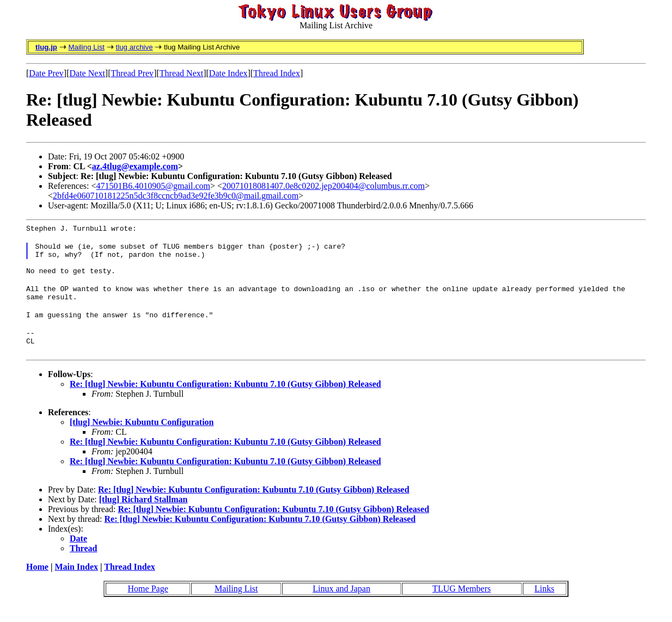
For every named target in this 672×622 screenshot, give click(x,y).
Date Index (228, 73)
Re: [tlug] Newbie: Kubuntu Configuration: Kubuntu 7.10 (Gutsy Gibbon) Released (225, 400)
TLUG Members (462, 605)
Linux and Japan (341, 605)
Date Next (87, 73)
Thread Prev (132, 73)
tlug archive (134, 47)
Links (544, 605)
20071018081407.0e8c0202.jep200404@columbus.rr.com (323, 186)
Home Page (148, 605)
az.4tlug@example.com (135, 166)
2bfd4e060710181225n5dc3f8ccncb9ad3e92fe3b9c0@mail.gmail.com (176, 196)
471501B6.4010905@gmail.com (153, 186)
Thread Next (181, 73)
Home (37, 583)
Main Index (76, 583)
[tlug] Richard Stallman (143, 516)
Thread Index (277, 73)
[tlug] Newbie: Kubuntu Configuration (142, 438)
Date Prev (46, 73)
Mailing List (86, 47)
